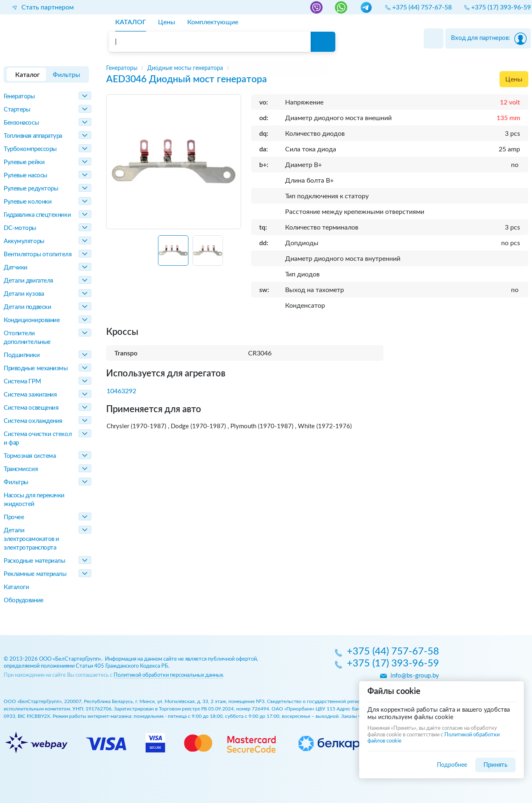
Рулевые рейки (24, 162)
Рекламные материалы (35, 574)
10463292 (121, 391)
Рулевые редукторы (31, 189)
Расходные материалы (34, 561)
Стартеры (17, 110)
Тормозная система (30, 456)
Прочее (14, 517)
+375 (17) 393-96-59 (393, 664)
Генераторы (19, 96)
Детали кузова (24, 294)
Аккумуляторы (24, 241)
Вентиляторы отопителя (38, 254)
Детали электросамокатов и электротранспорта (31, 539)
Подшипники (22, 355)
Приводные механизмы (36, 368)
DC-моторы (20, 228)
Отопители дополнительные (27, 338)
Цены (514, 79)
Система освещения (31, 408)
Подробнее (452, 765)
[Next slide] (231, 254)
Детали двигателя (28, 281)
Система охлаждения (33, 421)
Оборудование (24, 600)
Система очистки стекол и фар (38, 439)
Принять (495, 765)
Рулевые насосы (26, 175)
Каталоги (16, 587)
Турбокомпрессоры (30, 149)
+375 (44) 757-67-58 (393, 652)
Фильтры (16, 482)
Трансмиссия (21, 469)
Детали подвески (27, 307)
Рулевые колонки (28, 202)
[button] (173, 251)
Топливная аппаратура (33, 136)
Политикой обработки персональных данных (168, 675)
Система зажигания (30, 395)
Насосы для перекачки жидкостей (34, 500)
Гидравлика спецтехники (37, 215)
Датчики (16, 268)
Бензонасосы (21, 123)
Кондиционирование (32, 320)
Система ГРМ (22, 382)
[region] (317, 68)
